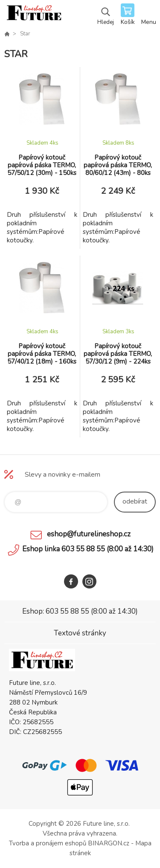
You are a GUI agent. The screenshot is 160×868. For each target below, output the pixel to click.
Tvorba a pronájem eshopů (48, 843)
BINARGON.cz (109, 843)
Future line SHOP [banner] (33, 15)
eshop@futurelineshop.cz (89, 534)
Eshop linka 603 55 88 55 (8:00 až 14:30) (88, 549)
